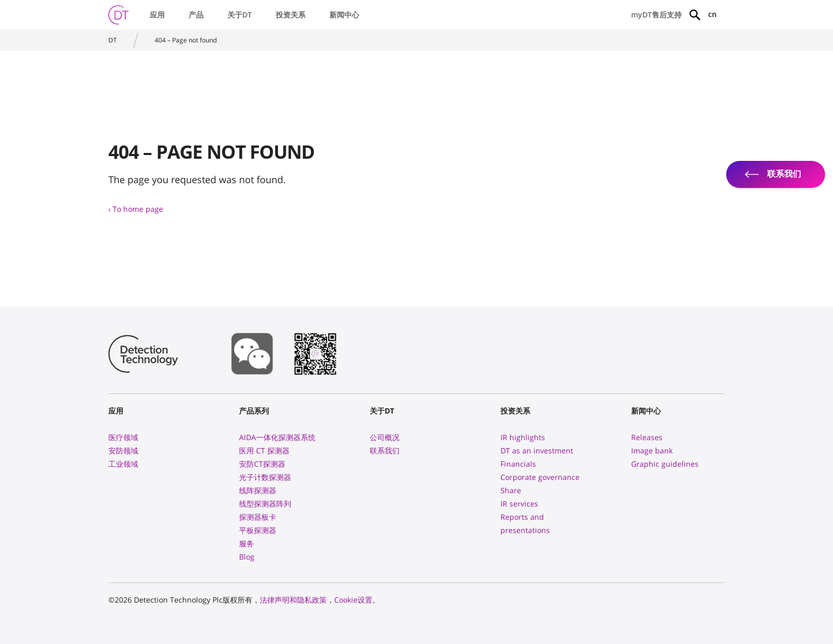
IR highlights (523, 437)
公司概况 (385, 437)
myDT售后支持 (656, 15)
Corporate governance (540, 477)
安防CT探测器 (262, 464)
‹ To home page (136, 209)
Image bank (652, 450)
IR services (519, 504)
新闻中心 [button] (344, 15)
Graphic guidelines (665, 464)
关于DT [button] (240, 15)
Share (511, 490)
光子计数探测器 (265, 477)
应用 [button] (157, 15)
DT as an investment (537, 450)
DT (113, 40)
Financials (518, 464)
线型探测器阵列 (265, 504)
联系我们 (385, 450)
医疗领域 (123, 437)
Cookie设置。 (357, 600)
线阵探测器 (258, 490)
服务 (246, 543)
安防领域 (123, 450)
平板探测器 (258, 530)
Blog (247, 557)
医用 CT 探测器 (264, 450)
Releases (647, 437)
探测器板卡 (258, 517)
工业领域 (123, 464)
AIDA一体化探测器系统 (277, 437)
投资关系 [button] (291, 15)
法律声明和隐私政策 (293, 600)
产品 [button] (196, 15)
